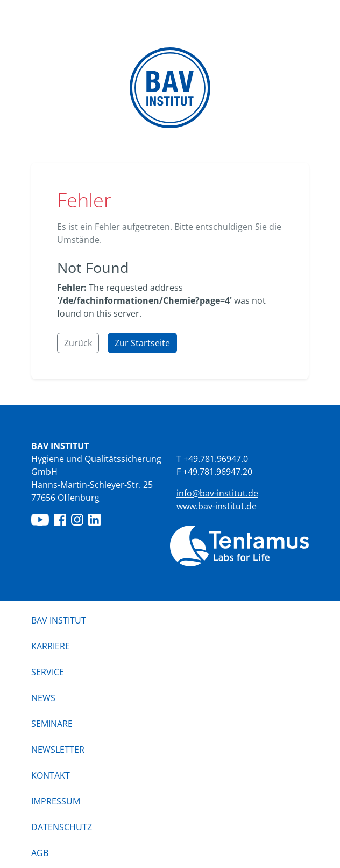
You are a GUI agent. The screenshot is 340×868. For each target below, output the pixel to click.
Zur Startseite (142, 343)
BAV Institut (59, 620)
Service (48, 672)
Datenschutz (62, 827)
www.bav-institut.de (217, 506)
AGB (40, 853)
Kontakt (51, 775)
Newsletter (58, 750)
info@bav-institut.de (217, 493)
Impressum (56, 801)
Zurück (78, 343)
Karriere (51, 646)
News (43, 698)
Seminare (52, 724)
